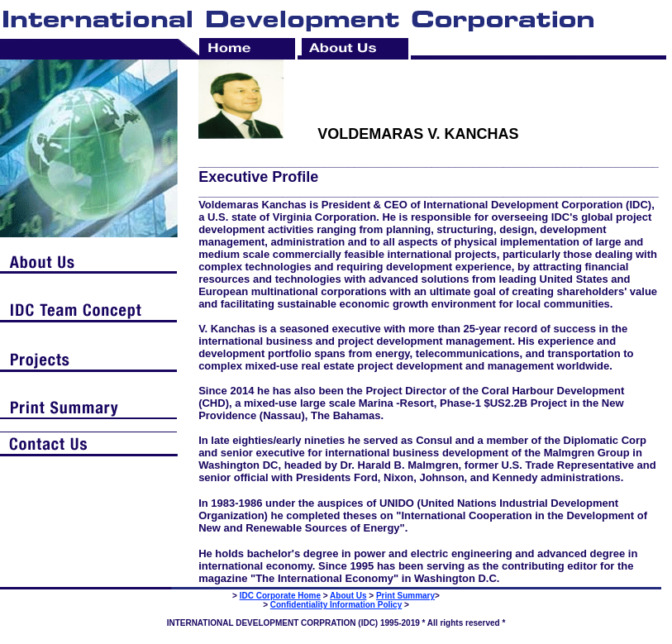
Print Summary (405, 596)
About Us (348, 596)
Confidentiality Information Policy (336, 605)
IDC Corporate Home (280, 596)
